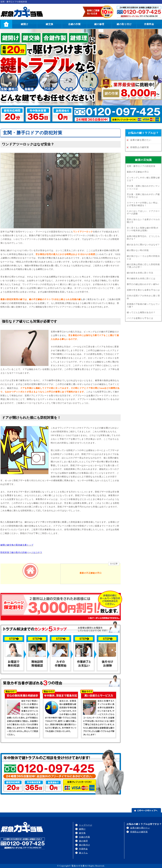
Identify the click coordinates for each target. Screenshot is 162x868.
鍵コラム (83, 853)
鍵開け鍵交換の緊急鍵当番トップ (17, 545)
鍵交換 (49, 24)
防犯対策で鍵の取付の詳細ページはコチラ (21, 552)
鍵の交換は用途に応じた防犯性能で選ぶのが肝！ (143, 266)
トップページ (86, 825)
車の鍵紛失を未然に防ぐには (141, 279)
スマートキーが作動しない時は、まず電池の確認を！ (143, 204)
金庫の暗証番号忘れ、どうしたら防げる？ (143, 238)
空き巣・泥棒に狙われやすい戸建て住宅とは (143, 196)
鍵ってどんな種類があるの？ (141, 312)
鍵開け (25, 24)
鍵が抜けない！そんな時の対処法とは (143, 257)
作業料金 (149, 24)
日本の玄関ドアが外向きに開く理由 (143, 297)
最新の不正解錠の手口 (138, 172)
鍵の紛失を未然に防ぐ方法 (140, 273)
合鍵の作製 (74, 24)
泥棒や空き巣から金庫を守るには (143, 290)
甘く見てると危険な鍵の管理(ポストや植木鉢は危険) (143, 229)
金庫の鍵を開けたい (141, 140)
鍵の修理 (99, 24)
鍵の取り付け (124, 24)
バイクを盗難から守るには (140, 318)
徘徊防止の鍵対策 (140, 147)
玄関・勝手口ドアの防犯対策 (141, 166)
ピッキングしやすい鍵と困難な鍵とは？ (143, 179)
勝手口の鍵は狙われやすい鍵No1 (143, 284)
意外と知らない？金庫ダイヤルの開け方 (143, 221)
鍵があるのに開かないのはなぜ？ (143, 245)
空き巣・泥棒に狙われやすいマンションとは (143, 187)
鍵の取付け (85, 845)
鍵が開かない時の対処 (138, 250)
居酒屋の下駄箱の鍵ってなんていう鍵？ (143, 305)
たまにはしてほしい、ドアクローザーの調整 (143, 212)
